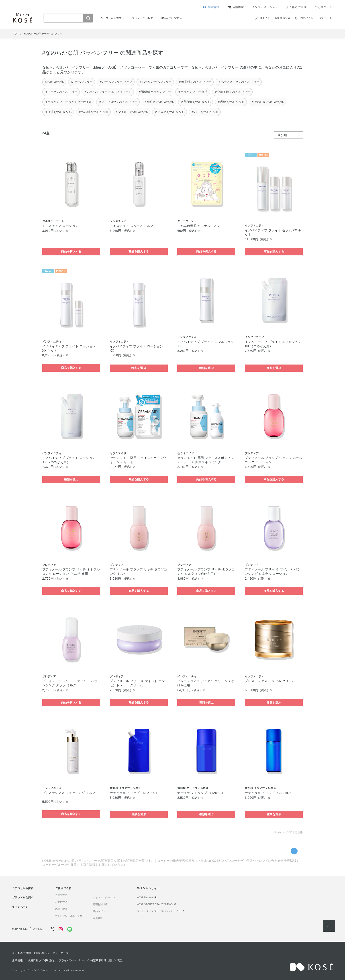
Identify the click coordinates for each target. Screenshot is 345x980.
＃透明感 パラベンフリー (155, 92)
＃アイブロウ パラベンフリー (118, 102)
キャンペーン (20, 907)
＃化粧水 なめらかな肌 (159, 102)
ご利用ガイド (323, 7)
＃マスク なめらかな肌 (169, 112)
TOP (16, 34)
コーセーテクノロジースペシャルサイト (159, 911)
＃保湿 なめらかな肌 (58, 112)
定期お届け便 (100, 904)
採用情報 (33, 960)
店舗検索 (238, 7)
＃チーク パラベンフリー (61, 92)
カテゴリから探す (111, 18)
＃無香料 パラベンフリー (195, 82)
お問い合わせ (42, 953)
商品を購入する (71, 252)
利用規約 (49, 960)
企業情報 (213, 7)
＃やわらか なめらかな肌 (268, 102)
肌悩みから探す (170, 18)
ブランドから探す (143, 18)
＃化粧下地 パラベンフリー (232, 92)
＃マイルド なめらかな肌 (132, 112)
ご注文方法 (61, 895)
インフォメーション (265, 7)
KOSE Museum (145, 897)
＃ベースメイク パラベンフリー (239, 82)
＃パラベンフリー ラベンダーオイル (68, 102)
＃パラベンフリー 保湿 (193, 92)
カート (328, 18)
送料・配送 (61, 909)
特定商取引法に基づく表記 (106, 960)
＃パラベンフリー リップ (116, 82)
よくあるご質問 (296, 7)
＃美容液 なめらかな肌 (196, 102)
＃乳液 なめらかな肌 (231, 102)
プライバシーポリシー (72, 960)
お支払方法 (61, 902)
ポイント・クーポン (104, 897)
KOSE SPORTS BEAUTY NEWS (155, 904)
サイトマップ (61, 953)
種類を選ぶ (139, 368)
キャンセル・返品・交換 (68, 916)
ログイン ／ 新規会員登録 (275, 18)
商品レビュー (100, 911)
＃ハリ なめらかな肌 (205, 112)
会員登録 (98, 918)
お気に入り (307, 18)
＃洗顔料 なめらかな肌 (93, 112)
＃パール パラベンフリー (155, 82)
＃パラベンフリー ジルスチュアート (108, 92)
